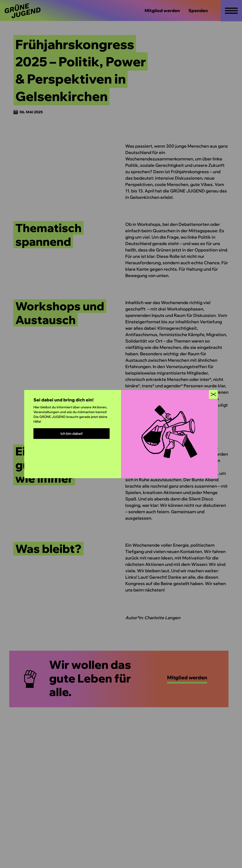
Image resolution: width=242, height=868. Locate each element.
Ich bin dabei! (72, 433)
